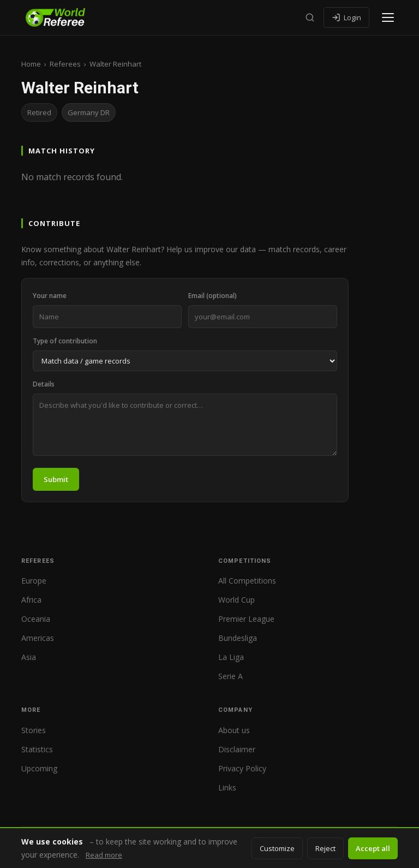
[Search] (310, 17)
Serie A (231, 676)
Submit (56, 479)
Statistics (37, 749)
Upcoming (39, 768)
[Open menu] (388, 17)
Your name (50, 296)
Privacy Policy (242, 768)
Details (44, 384)
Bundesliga (238, 638)
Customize (277, 848)
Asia (29, 657)
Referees (65, 64)
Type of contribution (65, 341)
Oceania (36, 619)
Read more (104, 855)
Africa (31, 600)
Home (31, 64)
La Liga (231, 657)
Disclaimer (237, 749)
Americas (38, 638)
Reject (325, 848)
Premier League (246, 619)
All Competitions (247, 581)
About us (234, 730)
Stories (34, 730)
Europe (34, 581)
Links (227, 787)
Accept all (373, 848)
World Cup (237, 600)
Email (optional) (213, 296)
